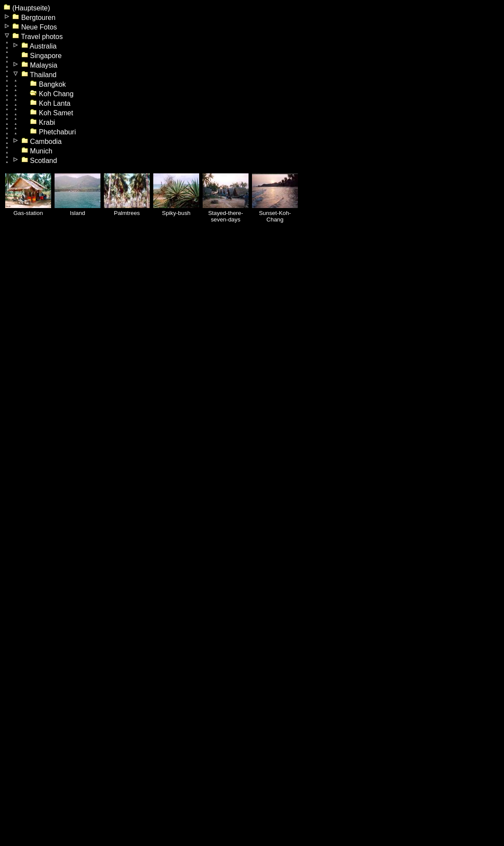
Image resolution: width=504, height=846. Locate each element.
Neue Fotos (34, 27)
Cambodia (41, 142)
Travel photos (37, 37)
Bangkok (48, 84)
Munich (37, 151)
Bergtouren (34, 18)
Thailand (39, 75)
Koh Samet (52, 113)
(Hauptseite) (27, 8)
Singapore (41, 56)
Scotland (39, 161)
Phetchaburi (53, 132)
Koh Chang (52, 94)
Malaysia (39, 65)
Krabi (42, 122)
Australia (39, 46)
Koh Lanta (50, 103)
